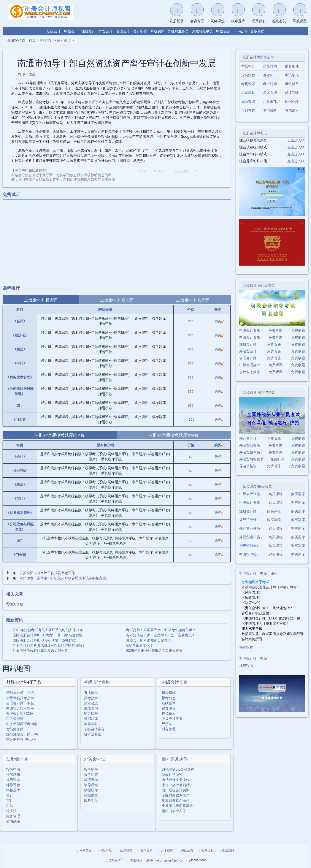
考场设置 (248, 84)
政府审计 (64, 40)
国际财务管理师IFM (21, 739)
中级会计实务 (172, 719)
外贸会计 (106, 31)
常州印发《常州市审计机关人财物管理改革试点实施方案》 (65, 578)
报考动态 (91, 703)
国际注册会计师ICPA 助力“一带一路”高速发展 (48, 635)
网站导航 (105, 850)
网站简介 (84, 850)
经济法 (167, 724)
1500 (191, 419)
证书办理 (292, 101)
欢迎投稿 (125, 850)
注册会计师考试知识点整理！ (149, 640)
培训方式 (248, 110)
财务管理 (169, 729)
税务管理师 (15, 719)
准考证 (268, 75)
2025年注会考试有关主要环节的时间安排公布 (48, 630)
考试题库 (292, 110)
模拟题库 (91, 719)
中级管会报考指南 (20, 708)
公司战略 (13, 821)
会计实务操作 (175, 759)
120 (191, 541)
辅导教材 (91, 724)
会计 (10, 795)
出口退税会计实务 (176, 790)
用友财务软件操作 (176, 800)
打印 (22, 74)
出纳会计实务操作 (176, 780)
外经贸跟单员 (202, 31)
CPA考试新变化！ (140, 645)
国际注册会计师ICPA (22, 734)
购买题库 (298, 494)
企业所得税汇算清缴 (177, 806)
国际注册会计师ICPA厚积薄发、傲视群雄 (44, 640)
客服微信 (135, 860)
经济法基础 (93, 734)
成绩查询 (91, 708)
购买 (219, 321)
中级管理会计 (250, 365)
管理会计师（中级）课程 (258, 573)
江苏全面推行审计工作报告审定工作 (47, 573)
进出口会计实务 (174, 811)
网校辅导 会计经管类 (259, 285)
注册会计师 (17, 759)
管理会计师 (248, 358)
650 (191, 405)
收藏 (32, 74)
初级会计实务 (94, 729)
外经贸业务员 (178, 31)
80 (191, 456)
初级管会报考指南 (20, 698)
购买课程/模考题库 (257, 487)
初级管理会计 (250, 546)
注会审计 (46, 40)
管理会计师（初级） (22, 693)
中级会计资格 (175, 682)
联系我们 (227, 850)
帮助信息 (186, 850)
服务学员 (91, 800)
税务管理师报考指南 (22, 724)
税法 (10, 806)
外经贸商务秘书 (251, 459)
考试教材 (248, 93)
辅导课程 (91, 713)
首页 (32, 40)
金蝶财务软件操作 (176, 795)
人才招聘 (166, 850)
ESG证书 (240, 31)
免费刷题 (298, 330)
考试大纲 (270, 93)
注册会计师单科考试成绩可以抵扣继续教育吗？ (49, 645)
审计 (10, 800)
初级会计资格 (97, 682)
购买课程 (276, 494)
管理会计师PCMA (20, 713)
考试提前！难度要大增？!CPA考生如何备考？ (161, 630)
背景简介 (248, 66)
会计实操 (140, 31)
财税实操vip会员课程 (178, 769)
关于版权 (145, 850)
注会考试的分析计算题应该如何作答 (40, 651)
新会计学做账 (172, 775)
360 (191, 555)
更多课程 (257, 31)
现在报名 (246, 665)
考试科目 (292, 84)
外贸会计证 (95, 759)
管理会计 (123, 31)
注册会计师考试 (255, 133)
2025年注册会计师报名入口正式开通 (154, 651)
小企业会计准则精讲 (177, 785)
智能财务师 (15, 729)
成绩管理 (292, 93)
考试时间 (270, 84)
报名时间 (270, 66)
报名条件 (292, 66)
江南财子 (114, 860)
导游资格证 (248, 466)
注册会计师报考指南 (258, 57)
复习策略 (270, 110)
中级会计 (71, 31)
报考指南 (91, 698)
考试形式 (292, 75)
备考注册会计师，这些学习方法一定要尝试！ (161, 635)
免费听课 (276, 330)
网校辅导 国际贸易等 (259, 393)
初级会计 (54, 31)
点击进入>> (296, 140)
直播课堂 (91, 693)
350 (191, 321)
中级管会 (223, 31)
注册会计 (88, 31)
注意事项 (270, 101)
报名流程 (248, 75)
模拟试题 (91, 795)
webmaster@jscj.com (170, 860)
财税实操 (157, 31)
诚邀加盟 (206, 850)
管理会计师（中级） (22, 703)
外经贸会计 (248, 351)
